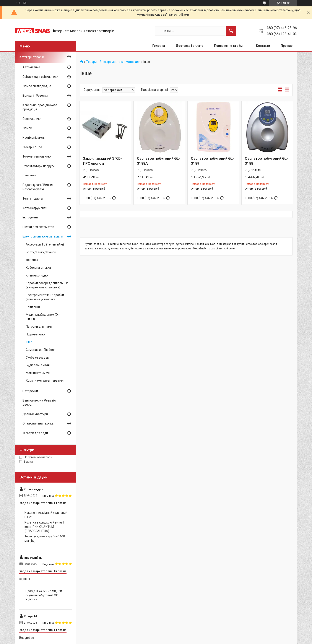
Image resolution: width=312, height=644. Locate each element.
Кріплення (33, 307)
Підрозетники (36, 334)
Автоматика (31, 67)
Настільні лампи (34, 138)
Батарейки (30, 391)
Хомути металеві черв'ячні (45, 381)
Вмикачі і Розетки (35, 96)
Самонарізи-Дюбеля (41, 350)
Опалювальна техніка (38, 423)
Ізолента (32, 260)
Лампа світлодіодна (37, 86)
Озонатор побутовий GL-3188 (266, 161)
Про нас (287, 46)
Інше (29, 342)
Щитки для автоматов (38, 227)
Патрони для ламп (39, 327)
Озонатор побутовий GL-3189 (212, 161)
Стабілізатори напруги (39, 166)
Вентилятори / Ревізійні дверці (39, 403)
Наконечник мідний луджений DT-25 (46, 515)
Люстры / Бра (32, 147)
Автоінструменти (35, 208)
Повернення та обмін (230, 46)
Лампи (27, 128)
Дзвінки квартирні (36, 414)
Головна (159, 46)
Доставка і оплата (189, 46)
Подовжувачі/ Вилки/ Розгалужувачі (38, 187)
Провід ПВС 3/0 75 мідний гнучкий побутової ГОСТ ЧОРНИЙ (44, 595)
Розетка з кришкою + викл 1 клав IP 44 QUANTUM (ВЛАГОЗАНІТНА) (44, 527)
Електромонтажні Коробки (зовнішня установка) (45, 297)
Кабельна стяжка (38, 268)
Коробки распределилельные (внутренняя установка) (47, 285)
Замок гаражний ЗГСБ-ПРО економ (102, 161)
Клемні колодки (37, 275)
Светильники (32, 119)
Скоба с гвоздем (38, 358)
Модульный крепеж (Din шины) (43, 317)
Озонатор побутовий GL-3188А (158, 161)
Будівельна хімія (38, 365)
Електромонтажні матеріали (120, 62)
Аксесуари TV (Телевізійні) (45, 244)
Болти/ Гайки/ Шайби (41, 252)
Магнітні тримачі (38, 373)
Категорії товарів (32, 57)
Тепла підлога (33, 198)
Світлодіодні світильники (40, 77)
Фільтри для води (35, 433)
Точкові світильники (37, 156)
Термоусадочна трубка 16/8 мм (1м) (45, 538)
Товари (91, 62)
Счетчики (29, 175)
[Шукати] (231, 31)
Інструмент (30, 217)
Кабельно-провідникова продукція (40, 107)
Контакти (263, 46)
